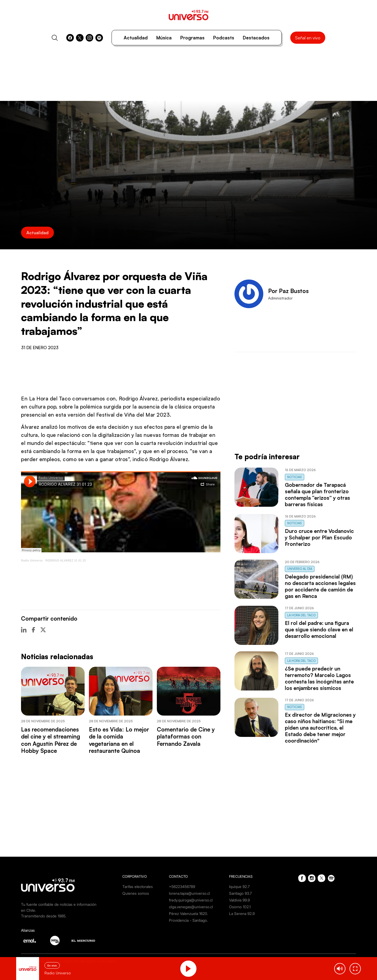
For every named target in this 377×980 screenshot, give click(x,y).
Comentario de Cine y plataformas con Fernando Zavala (186, 736)
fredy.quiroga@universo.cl (191, 900)
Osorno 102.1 (240, 907)
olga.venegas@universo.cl (191, 907)
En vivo (52, 965)
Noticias (295, 477)
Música (164, 38)
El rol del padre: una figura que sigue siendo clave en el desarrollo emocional (319, 629)
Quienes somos (136, 893)
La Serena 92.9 (242, 913)
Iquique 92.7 (239, 887)
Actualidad (136, 38)
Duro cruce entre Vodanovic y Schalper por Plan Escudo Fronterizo (319, 537)
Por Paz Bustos (288, 291)
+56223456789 (182, 887)
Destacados (256, 38)
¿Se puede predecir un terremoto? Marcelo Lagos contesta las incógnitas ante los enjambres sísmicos (319, 678)
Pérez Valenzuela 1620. (188, 913)
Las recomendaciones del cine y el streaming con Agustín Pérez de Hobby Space (51, 740)
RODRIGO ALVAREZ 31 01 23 (66, 561)
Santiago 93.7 (240, 893)
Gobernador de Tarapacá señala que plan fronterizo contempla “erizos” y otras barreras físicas (317, 495)
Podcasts (224, 38)
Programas (192, 38)
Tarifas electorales (138, 887)
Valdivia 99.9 (239, 900)
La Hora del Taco (301, 615)
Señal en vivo (308, 38)
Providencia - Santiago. (188, 920)
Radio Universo (32, 561)
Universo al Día (300, 569)
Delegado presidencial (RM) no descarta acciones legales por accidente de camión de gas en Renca (320, 586)
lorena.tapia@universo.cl (189, 893)
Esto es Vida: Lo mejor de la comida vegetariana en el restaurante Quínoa (119, 740)
